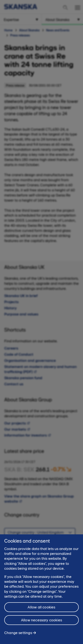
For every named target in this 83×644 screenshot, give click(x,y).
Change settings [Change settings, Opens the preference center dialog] (18, 635)
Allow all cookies (41, 609)
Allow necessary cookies (41, 622)
